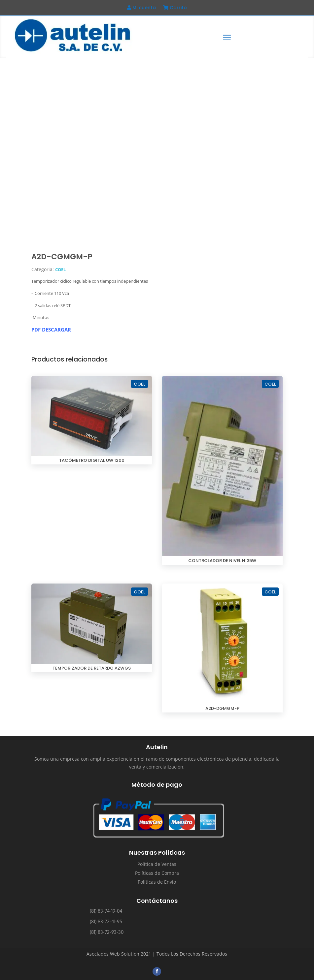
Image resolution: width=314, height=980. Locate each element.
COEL (60, 269)
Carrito (175, 8)
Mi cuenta (141, 8)
